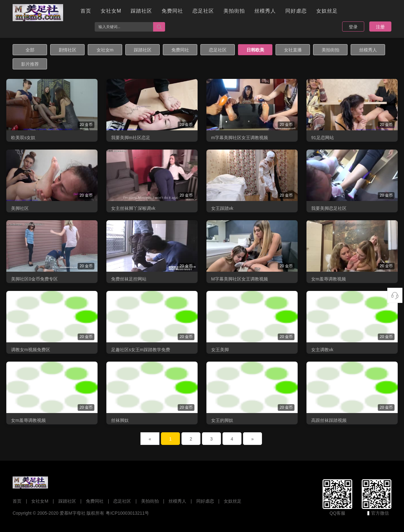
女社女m (105, 50)
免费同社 (172, 11)
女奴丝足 (327, 11)
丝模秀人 (265, 11)
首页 (86, 11)
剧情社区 (68, 50)
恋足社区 (203, 11)
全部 (30, 50)
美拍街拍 (234, 11)
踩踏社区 (141, 11)
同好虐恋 (296, 11)
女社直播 (293, 50)
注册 (380, 27)
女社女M (111, 11)
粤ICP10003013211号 (127, 513)
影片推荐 (30, 64)
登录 (353, 27)
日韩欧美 (255, 50)
